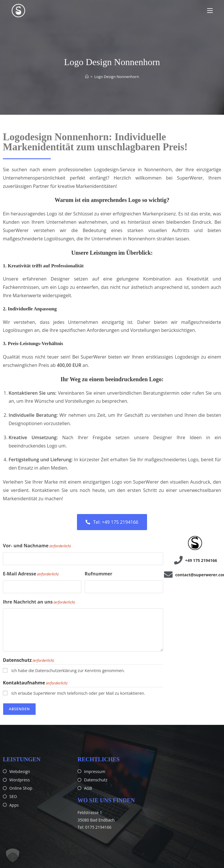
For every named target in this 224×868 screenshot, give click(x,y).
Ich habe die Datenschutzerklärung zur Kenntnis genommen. (68, 671)
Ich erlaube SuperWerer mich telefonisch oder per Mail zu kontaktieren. (78, 693)
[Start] (87, 77)
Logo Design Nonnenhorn (117, 77)
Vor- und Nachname (37, 546)
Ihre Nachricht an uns (39, 602)
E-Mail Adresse (31, 574)
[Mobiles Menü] (210, 11)
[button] (13, 855)
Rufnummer (99, 574)
